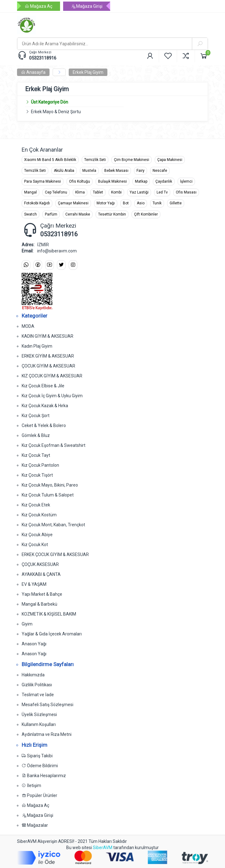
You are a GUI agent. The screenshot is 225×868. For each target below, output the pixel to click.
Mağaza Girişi (87, 6)
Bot (126, 203)
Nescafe (160, 171)
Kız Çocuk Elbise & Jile (43, 386)
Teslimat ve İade (38, 695)
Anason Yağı (34, 644)
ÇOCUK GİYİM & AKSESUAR (48, 366)
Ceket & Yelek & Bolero (44, 425)
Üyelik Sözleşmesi (39, 714)
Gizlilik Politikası (37, 685)
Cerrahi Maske (78, 214)
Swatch (30, 214)
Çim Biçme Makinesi (132, 160)
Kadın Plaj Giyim (37, 346)
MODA (28, 326)
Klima (80, 192)
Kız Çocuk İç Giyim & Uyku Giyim (52, 396)
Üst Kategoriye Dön (47, 102)
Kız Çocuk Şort (36, 416)
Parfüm (51, 214)
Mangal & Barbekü (39, 604)
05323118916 (43, 58)
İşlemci (186, 181)
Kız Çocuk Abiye (37, 535)
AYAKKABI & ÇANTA (41, 574)
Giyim (27, 624)
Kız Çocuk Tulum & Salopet (48, 495)
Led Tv (162, 192)
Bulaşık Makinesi (112, 181)
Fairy (141, 171)
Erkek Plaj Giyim (88, 72)
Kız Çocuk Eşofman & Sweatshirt (54, 445)
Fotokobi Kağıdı (37, 203)
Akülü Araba (64, 171)
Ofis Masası (186, 192)
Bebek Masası (116, 171)
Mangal (30, 192)
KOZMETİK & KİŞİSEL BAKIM (49, 614)
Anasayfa (33, 72)
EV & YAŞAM (34, 584)
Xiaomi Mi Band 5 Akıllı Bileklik (50, 160)
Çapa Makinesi (170, 160)
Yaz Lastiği (139, 192)
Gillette (176, 203)
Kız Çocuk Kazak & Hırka (45, 406)
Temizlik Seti (95, 160)
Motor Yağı (106, 203)
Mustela (89, 171)
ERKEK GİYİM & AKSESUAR (48, 356)
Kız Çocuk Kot (35, 545)
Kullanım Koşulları (39, 724)
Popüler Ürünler (39, 795)
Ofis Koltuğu (80, 181)
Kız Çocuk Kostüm (39, 515)
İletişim (31, 786)
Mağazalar (35, 825)
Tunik (157, 203)
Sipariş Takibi (37, 756)
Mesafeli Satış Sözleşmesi (48, 705)
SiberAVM (103, 848)
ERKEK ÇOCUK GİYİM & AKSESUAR (55, 554)
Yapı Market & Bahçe (42, 594)
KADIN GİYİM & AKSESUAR (48, 336)
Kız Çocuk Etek (36, 505)
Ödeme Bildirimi (40, 766)
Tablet (98, 192)
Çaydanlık (164, 181)
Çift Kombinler (146, 214)
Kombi (116, 192)
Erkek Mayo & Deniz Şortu (56, 112)
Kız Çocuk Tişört (37, 475)
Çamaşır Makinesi (73, 203)
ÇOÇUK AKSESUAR (40, 564)
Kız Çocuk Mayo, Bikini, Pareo (50, 485)
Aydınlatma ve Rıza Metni (47, 734)
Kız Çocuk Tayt (36, 455)
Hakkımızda (33, 675)
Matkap (141, 181)
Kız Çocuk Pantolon (40, 465)
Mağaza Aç (39, 6)
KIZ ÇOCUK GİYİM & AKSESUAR (52, 376)
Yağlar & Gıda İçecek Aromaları (52, 634)
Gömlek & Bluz (36, 435)
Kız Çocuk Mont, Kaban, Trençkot (53, 525)
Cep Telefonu (56, 192)
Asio (141, 203)
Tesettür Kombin (112, 214)
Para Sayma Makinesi (43, 181)
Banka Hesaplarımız (44, 776)
